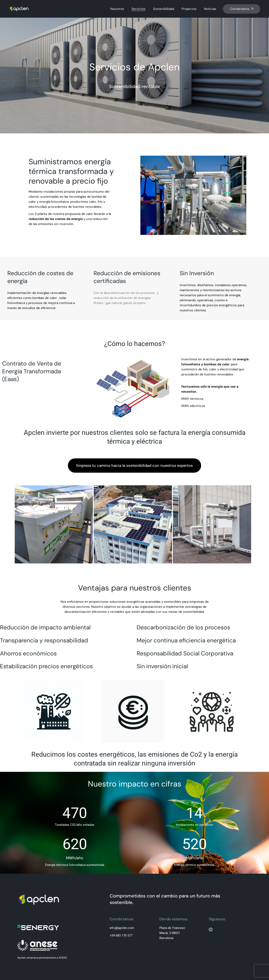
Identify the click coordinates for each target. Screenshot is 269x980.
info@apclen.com (122, 928)
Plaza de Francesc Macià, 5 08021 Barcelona (172, 933)
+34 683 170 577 (121, 935)
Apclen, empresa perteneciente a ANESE (42, 958)
